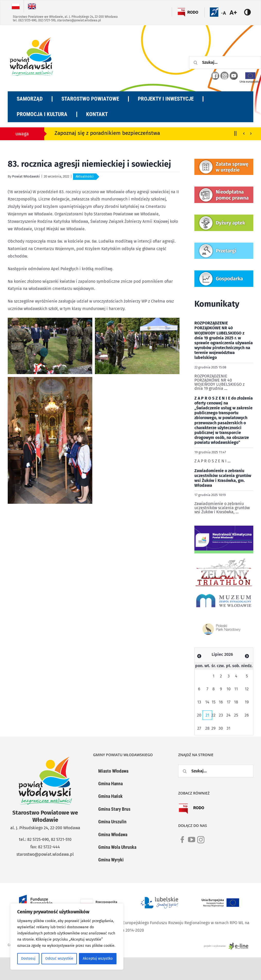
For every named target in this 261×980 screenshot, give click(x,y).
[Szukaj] (195, 63)
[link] (182, 843)
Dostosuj (28, 959)
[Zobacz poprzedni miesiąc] (199, 656)
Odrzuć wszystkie (59, 959)
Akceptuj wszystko (98, 959)
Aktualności (85, 176)
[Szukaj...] (225, 63)
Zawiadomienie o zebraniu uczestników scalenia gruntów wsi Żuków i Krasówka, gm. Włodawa (223, 478)
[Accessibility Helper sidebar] (236, 13)
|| (235, 133)
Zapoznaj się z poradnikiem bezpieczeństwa (107, 133)
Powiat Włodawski (26, 176)
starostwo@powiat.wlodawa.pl (79, 20)
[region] (67, 937)
